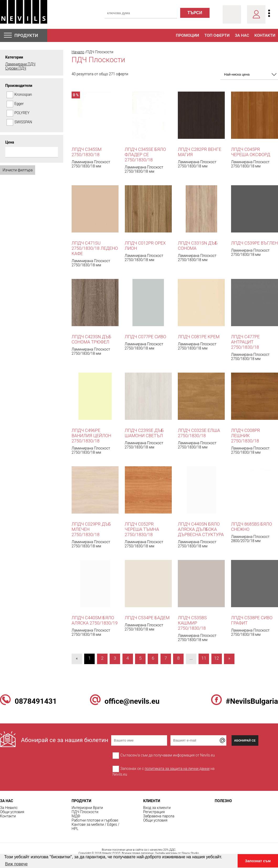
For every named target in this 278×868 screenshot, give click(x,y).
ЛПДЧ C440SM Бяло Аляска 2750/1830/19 (95, 620)
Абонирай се (245, 740)
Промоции (188, 35)
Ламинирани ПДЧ (20, 64)
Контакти (265, 35)
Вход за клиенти (157, 808)
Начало (78, 52)
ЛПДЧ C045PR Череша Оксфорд (251, 152)
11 (204, 658)
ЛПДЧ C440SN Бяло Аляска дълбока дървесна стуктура (201, 529)
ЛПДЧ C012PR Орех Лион (145, 246)
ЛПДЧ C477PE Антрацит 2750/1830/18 (245, 342)
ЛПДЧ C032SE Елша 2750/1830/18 (199, 433)
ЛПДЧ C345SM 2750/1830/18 (87, 152)
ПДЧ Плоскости (85, 812)
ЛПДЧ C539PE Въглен (254, 243)
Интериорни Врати (87, 808)
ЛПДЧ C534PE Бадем (147, 618)
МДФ (76, 816)
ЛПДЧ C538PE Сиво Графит (252, 620)
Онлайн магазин (166, 853)
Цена (10, 142)
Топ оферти (217, 35)
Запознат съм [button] (258, 861)
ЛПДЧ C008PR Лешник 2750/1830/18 (246, 436)
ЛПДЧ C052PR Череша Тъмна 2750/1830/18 (142, 529)
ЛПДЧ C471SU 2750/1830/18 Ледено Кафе (95, 248)
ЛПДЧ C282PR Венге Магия (199, 152)
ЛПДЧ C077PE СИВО (146, 337)
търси (195, 13)
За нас (242, 35)
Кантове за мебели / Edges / (95, 824)
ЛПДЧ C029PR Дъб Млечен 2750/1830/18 (91, 529)
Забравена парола (159, 816)
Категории (14, 57)
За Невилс (9, 808)
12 (216, 658)
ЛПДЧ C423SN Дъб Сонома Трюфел (91, 339)
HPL (75, 829)
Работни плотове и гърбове (95, 820)
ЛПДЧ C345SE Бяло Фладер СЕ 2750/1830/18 (145, 155)
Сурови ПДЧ (16, 68)
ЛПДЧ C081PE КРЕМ (199, 337)
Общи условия (12, 812)
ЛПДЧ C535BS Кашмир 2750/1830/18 (192, 623)
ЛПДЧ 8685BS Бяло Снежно (252, 527)
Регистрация (154, 812)
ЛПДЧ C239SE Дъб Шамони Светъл (144, 433)
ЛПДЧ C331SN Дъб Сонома (198, 246)
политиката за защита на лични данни (177, 769)
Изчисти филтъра (18, 170)
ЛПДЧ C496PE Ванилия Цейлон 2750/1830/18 (91, 436)
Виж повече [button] (16, 864)
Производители (19, 86)
